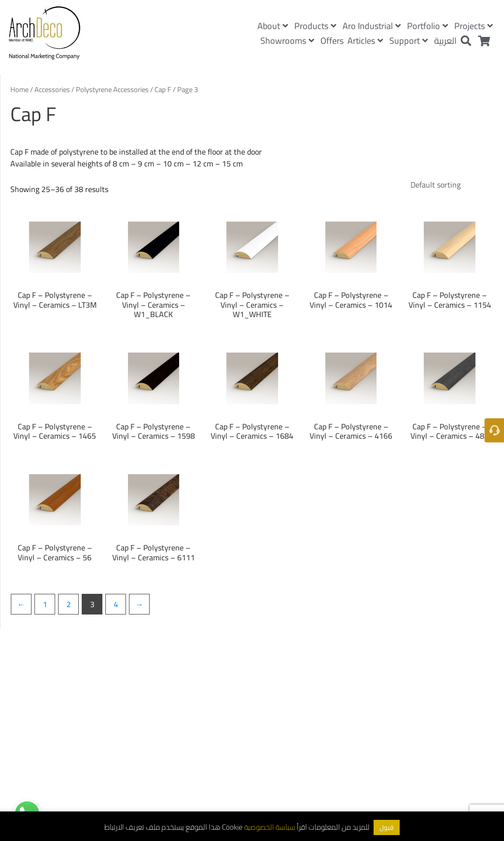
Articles (365, 41)
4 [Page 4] (116, 604)
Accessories (52, 89)
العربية (445, 41)
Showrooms (287, 41)
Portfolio (427, 26)
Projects (473, 26)
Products (315, 26)
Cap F (163, 89)
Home (19, 89)
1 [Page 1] (45, 604)
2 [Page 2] (69, 604)
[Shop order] (448, 185)
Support (409, 41)
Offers (332, 41)
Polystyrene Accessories (112, 89)
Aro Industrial (372, 26)
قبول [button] (387, 827)
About (273, 26)
